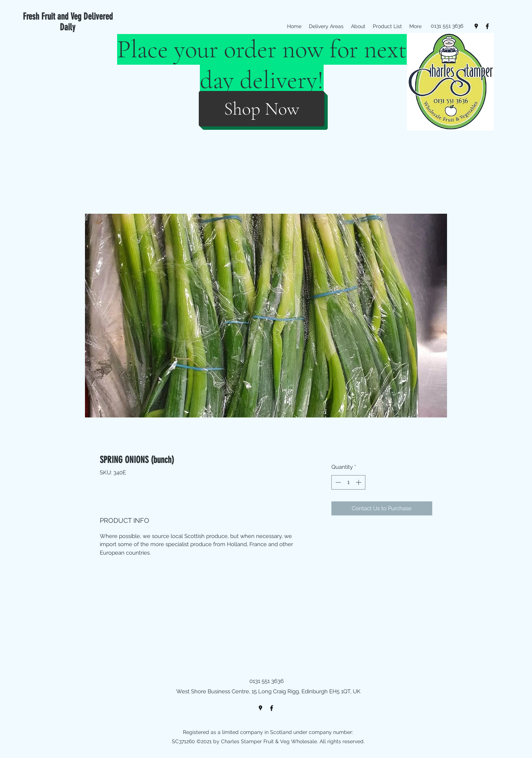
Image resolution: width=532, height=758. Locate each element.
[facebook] (487, 26)
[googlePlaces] (476, 26)
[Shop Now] (262, 109)
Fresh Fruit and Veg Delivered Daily (68, 22)
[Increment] (359, 482)
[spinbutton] (348, 482)
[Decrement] (337, 482)
